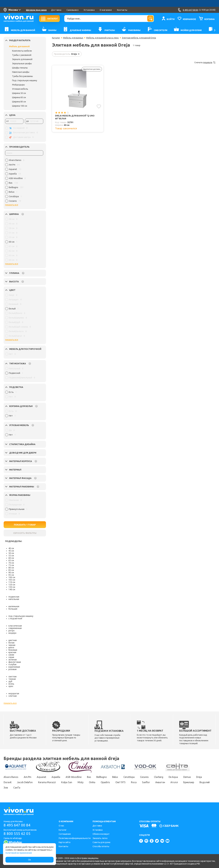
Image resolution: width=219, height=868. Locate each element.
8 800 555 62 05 (17, 834)
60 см (11, 558)
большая (13, 609)
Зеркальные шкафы (22, 64)
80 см (11, 568)
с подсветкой (15, 618)
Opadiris (105, 782)
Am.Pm (28, 777)
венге (11, 648)
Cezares (144, 777)
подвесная (14, 597)
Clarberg (159, 777)
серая (11, 657)
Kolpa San (67, 782)
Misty (81, 782)
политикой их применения (19, 853)
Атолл (174, 782)
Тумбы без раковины (22, 76)
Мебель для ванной (19, 46)
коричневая (14, 667)
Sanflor (146, 782)
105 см (12, 580)
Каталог (56, 38)
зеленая (13, 660)
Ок (29, 860)
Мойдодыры (18, 85)
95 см (11, 575)
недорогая (14, 693)
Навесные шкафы (21, 72)
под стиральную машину (21, 616)
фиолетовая (15, 662)
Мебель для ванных (73, 38)
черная (12, 645)
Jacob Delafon (25, 782)
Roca (134, 782)
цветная (13, 640)
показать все (12, 205)
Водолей (205, 782)
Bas (89, 777)
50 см (11, 553)
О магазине (106, 10)
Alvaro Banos (11, 777)
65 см (11, 560)
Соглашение (65, 834)
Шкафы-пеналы (20, 68)
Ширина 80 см (19, 102)
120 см (12, 585)
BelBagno (101, 777)
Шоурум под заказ (36, 10)
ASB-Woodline (74, 777)
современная (15, 628)
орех (11, 686)
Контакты (122, 10)
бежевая (13, 650)
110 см (12, 582)
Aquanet (41, 777)
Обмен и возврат (101, 834)
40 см (11, 548)
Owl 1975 (120, 782)
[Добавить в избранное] (99, 106)
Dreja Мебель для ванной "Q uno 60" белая (75, 117)
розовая (12, 669)
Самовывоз (73, 10)
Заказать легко (100, 838)
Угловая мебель (20, 89)
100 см (12, 577)
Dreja (199, 777)
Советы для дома (101, 842)
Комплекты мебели (22, 51)
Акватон (160, 782)
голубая (12, 664)
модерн (12, 633)
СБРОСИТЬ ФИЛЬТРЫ (25, 533)
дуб (10, 681)
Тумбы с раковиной (22, 55)
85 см (11, 570)
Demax (187, 777)
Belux (115, 777)
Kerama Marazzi (47, 782)
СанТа (17, 788)
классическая (15, 626)
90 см (11, 573)
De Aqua (173, 777)
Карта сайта (65, 842)
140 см (12, 589)
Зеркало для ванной (22, 59)
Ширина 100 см (20, 106)
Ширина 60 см (19, 97)
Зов (6, 788)
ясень (11, 684)
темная (12, 679)
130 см (12, 587)
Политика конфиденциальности (75, 838)
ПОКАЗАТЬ (25, 525)
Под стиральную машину (25, 80)
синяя (11, 655)
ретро (11, 631)
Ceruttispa (129, 777)
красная (12, 652)
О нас (61, 826)
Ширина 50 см (19, 93)
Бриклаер (189, 782)
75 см (11, 565)
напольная (14, 599)
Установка (89, 10)
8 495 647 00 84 (17, 825)
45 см (11, 551)
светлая (12, 677)
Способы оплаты (101, 846)
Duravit (8, 782)
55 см (11, 556)
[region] (24, 181)
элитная (13, 696)
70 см (11, 563)
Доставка (56, 10)
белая (11, 643)
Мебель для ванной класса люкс (103, 38)
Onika (92, 782)
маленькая (14, 606)
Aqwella (56, 777)
